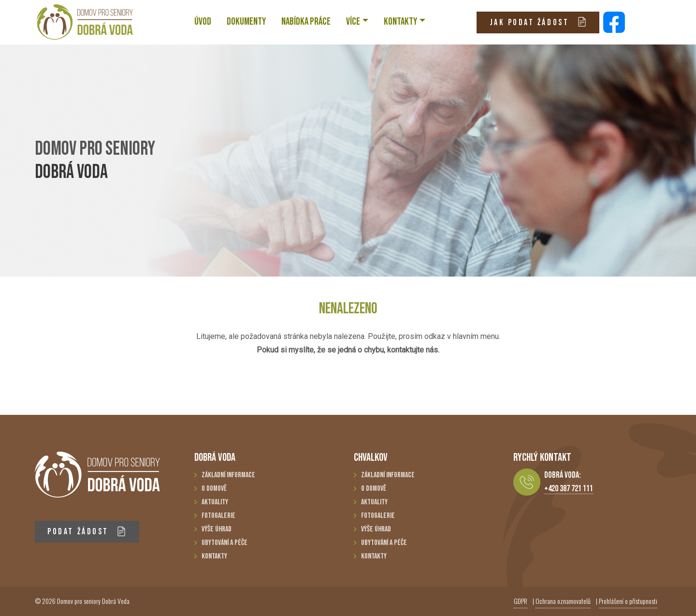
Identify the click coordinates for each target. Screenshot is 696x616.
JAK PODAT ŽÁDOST (538, 22)
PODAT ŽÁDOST (87, 532)
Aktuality (215, 502)
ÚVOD (203, 22)
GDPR (521, 601)
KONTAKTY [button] (400, 22)
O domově (214, 489)
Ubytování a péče (225, 543)
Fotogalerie (218, 516)
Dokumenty (246, 22)
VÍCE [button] (353, 22)
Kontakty (214, 556)
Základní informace (228, 475)
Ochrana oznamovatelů (563, 601)
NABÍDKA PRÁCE (306, 22)
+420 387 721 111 (569, 489)
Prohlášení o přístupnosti (628, 601)
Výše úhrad (217, 529)
